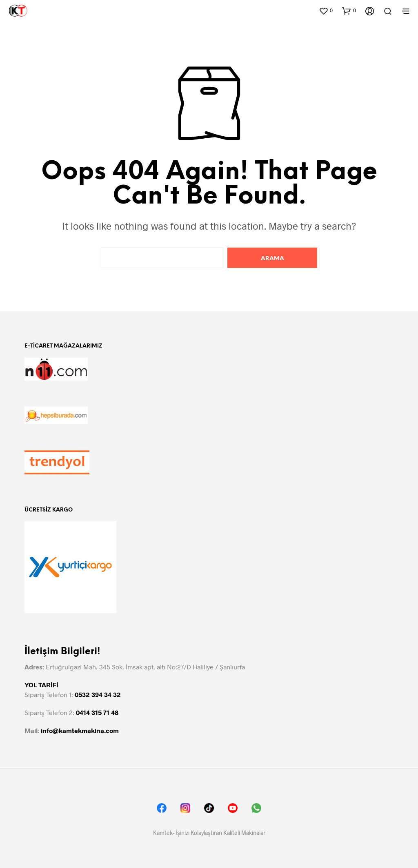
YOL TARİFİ (41, 685)
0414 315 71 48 (97, 712)
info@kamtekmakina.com (80, 730)
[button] (326, 11)
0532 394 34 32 (98, 694)
